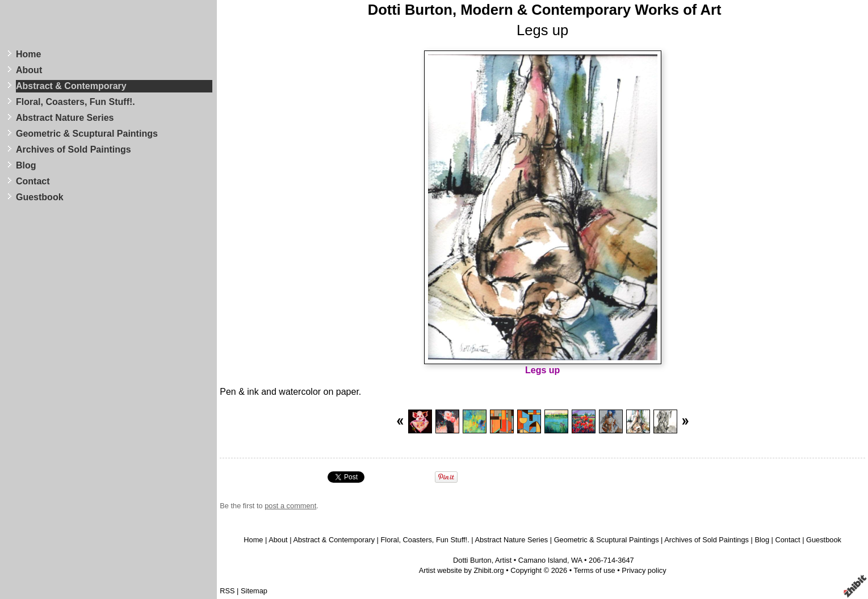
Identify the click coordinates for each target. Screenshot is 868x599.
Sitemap (254, 591)
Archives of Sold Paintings (74, 149)
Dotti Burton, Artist (482, 560)
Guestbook (40, 197)
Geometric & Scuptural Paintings (87, 134)
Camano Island (543, 560)
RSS (227, 591)
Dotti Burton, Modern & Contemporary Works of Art (545, 10)
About (29, 70)
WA (576, 560)
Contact (33, 181)
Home (28, 54)
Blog (26, 165)
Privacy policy (644, 570)
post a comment (290, 506)
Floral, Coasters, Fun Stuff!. (76, 102)
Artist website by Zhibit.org (462, 570)
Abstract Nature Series (65, 118)
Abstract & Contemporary (71, 86)
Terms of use (594, 570)
